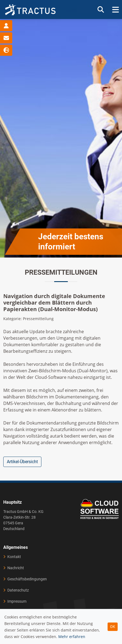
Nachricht (16, 568)
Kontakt (14, 557)
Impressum (17, 601)
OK (113, 627)
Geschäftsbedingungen (27, 579)
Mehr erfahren (72, 637)
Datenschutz (18, 590)
